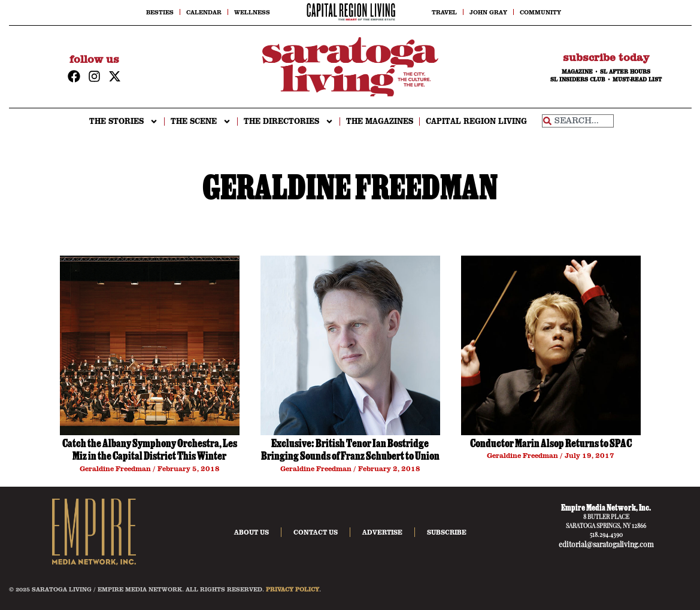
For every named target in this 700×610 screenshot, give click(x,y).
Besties (160, 12)
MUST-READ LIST (637, 80)
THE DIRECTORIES (289, 122)
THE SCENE (201, 122)
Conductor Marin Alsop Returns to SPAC (551, 444)
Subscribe (447, 532)
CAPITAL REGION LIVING (476, 121)
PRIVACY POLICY (293, 589)
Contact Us (316, 532)
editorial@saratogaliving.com (606, 545)
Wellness (252, 12)
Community (540, 12)
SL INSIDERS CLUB (578, 80)
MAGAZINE (577, 72)
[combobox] (578, 121)
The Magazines (380, 121)
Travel (444, 12)
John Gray (488, 12)
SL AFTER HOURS (625, 72)
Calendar (204, 12)
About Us (251, 532)
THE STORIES (124, 122)
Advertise (382, 532)
